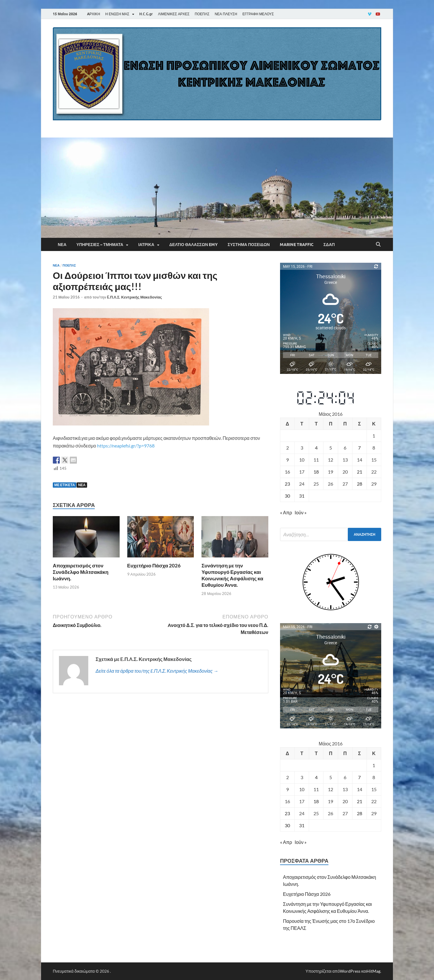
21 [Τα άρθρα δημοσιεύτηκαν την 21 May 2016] (360, 472)
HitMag (373, 971)
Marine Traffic (297, 245)
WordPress (350, 971)
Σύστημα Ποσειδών (249, 245)
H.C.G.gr (146, 14)
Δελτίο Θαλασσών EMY (193, 245)
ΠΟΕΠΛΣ (202, 14)
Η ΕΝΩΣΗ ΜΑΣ (117, 14)
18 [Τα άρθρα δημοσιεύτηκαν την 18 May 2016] (316, 472)
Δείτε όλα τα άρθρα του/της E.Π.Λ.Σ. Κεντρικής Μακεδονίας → (157, 671)
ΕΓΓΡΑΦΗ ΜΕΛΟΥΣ (258, 14)
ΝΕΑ (82, 485)
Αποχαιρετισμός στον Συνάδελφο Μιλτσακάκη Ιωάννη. (81, 572)
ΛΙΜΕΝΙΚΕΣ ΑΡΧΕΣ (174, 14)
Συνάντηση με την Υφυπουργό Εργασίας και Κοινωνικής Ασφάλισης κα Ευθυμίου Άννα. (232, 575)
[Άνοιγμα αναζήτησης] (378, 245)
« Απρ (286, 512)
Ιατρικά (146, 245)
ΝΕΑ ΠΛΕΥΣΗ (226, 14)
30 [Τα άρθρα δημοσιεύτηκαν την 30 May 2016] (287, 496)
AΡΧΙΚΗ (94, 14)
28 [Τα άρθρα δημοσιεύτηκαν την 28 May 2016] (360, 484)
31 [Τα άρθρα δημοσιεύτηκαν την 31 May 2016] (302, 496)
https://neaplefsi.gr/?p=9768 (126, 446)
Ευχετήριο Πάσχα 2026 (154, 566)
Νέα (62, 245)
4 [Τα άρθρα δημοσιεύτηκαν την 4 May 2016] (316, 448)
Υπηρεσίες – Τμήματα (100, 245)
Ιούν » (301, 512)
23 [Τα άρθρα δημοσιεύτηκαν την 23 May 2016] (287, 484)
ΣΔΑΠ (329, 245)
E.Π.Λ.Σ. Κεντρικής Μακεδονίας (134, 297)
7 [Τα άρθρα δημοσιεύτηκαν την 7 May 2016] (359, 448)
